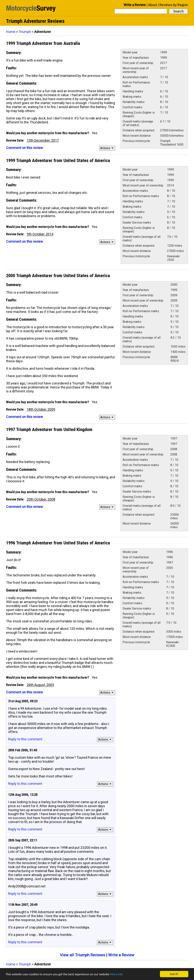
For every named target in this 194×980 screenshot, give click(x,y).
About (153, 5)
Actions (107, 148)
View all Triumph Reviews (83, 955)
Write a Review (135, 5)
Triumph (25, 32)
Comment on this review (25, 148)
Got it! (174, 974)
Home (11, 32)
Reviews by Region (174, 5)
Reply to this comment (25, 739)
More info (117, 974)
